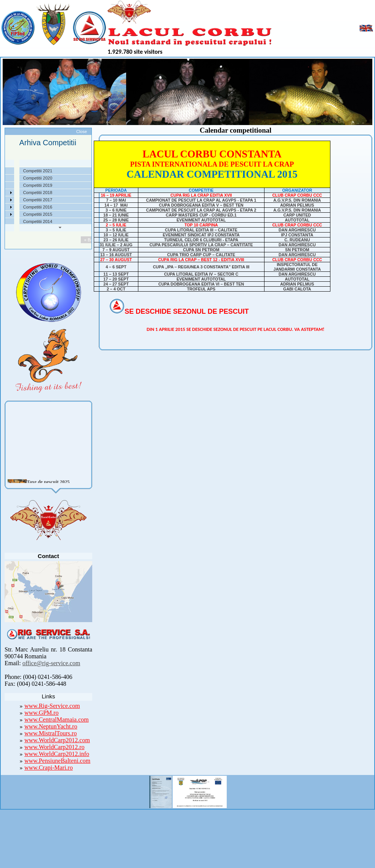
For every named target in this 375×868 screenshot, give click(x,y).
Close (82, 132)
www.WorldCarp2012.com (57, 740)
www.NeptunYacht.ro (51, 726)
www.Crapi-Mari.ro (49, 768)
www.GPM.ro (42, 713)
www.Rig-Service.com (52, 706)
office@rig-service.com (51, 663)
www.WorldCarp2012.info (57, 754)
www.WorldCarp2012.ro (54, 747)
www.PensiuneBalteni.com (57, 761)
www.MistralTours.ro (50, 733)
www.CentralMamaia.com (57, 720)
